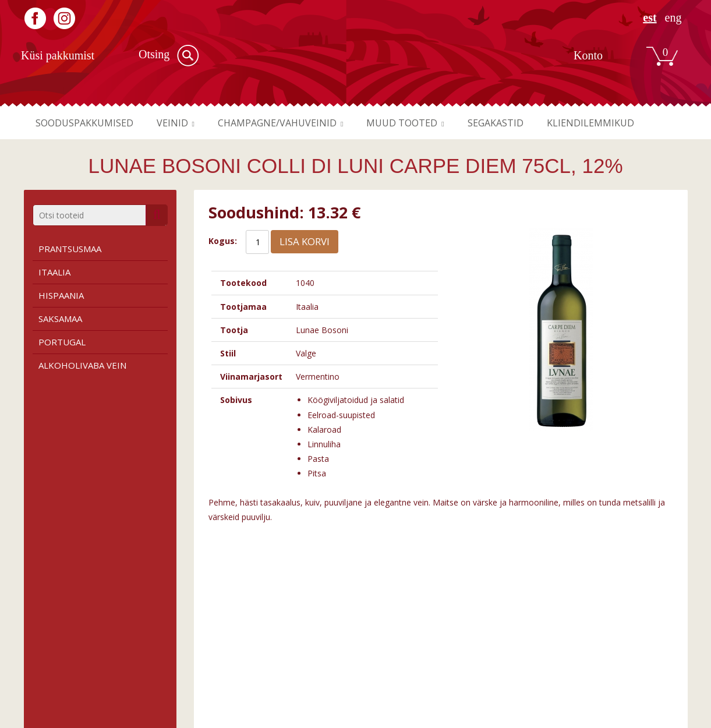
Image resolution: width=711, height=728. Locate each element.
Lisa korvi (305, 241)
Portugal (62, 342)
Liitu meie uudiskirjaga (573, 658)
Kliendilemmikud (628, 123)
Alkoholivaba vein (82, 365)
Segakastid (527, 123)
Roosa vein (215, 670)
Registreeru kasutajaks (574, 646)
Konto (588, 55)
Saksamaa (60, 319)
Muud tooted (427, 123)
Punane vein (217, 646)
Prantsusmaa (70, 249)
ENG (673, 18)
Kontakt (381, 670)
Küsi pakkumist (58, 55)
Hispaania (61, 295)
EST (650, 18)
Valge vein (214, 658)
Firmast (380, 646)
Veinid (182, 123)
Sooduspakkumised (88, 123)
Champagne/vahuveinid (295, 123)
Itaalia (54, 272)
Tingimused (46, 646)
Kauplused (385, 658)
